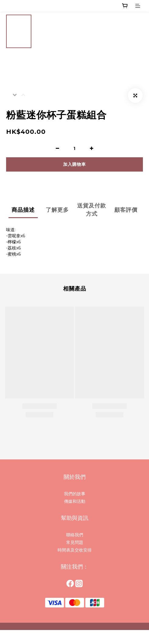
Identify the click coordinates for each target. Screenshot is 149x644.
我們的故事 (75, 494)
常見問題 (75, 542)
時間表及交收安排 (75, 550)
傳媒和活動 (75, 501)
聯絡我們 (75, 535)
